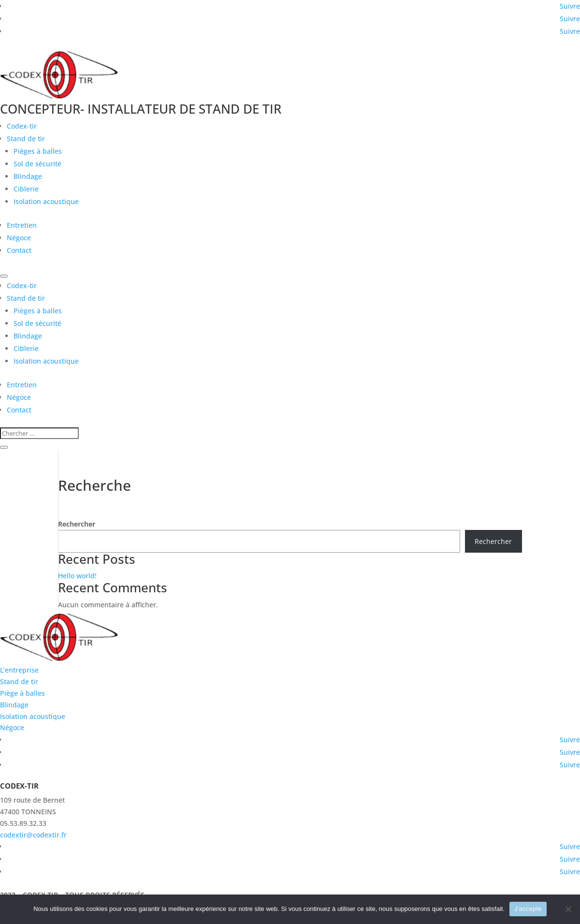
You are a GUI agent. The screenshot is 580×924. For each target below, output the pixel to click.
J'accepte (528, 909)
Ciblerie (26, 189)
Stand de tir (26, 139)
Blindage (28, 176)
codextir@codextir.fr (33, 835)
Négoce (19, 238)
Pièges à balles (38, 151)
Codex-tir (22, 126)
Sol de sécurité (37, 164)
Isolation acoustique (46, 201)
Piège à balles (22, 693)
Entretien (22, 225)
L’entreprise (19, 670)
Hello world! (77, 576)
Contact (19, 250)
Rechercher (77, 524)
